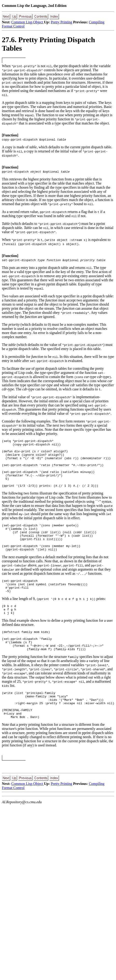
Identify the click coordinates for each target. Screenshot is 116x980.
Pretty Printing (62, 22)
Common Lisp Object (28, 22)
